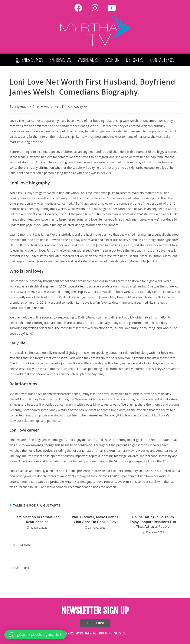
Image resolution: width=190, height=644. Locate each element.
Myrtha (20, 107)
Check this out (19, 363)
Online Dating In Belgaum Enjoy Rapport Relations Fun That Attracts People (153, 522)
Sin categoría (78, 107)
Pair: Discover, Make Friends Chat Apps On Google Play (95, 519)
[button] (35, 635)
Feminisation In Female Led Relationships (37, 519)
